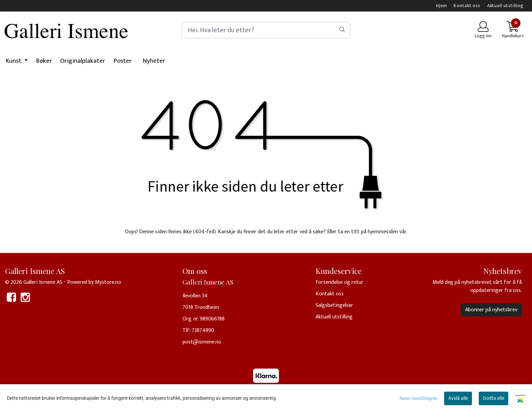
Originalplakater (83, 61)
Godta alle (493, 398)
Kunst (14, 61)
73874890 (203, 330)
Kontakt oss (467, 6)
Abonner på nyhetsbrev (491, 310)
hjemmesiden (383, 232)
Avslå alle (458, 398)
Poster (122, 61)
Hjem (441, 6)
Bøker (44, 61)
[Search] (266, 30)
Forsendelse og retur (339, 282)
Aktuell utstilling (505, 6)
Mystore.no (108, 282)
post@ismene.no (202, 342)
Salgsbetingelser (334, 305)
